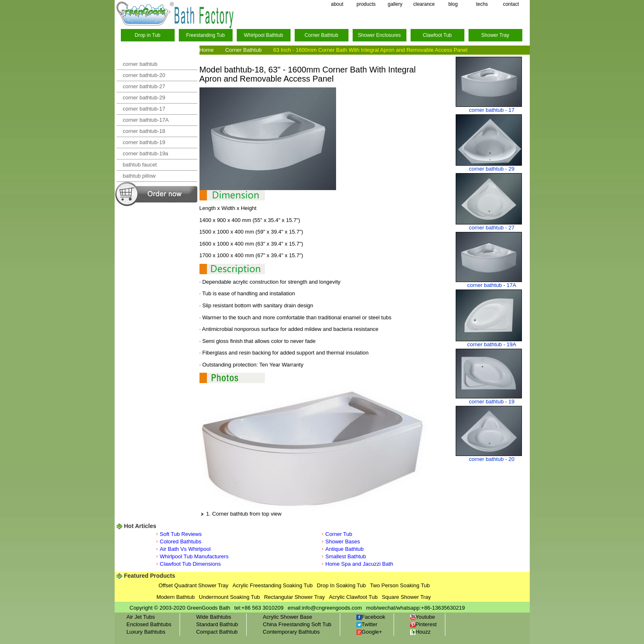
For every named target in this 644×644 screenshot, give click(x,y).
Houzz (421, 632)
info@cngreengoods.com (332, 608)
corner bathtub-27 (144, 86)
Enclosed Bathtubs (149, 624)
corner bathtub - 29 (492, 169)
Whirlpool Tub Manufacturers (194, 556)
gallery (395, 4)
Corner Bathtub (321, 35)
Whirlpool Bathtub (263, 35)
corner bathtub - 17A (492, 285)
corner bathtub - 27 (492, 228)
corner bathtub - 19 (492, 402)
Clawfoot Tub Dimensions (190, 564)
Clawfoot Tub (437, 35)
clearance (424, 4)
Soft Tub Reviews (181, 534)
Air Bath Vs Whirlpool (185, 549)
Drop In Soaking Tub (342, 585)
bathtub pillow (139, 176)
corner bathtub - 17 (492, 110)
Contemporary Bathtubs (291, 632)
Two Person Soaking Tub (400, 585)
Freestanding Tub (205, 35)
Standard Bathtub (217, 624)
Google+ (369, 632)
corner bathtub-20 (144, 75)
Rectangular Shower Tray (294, 597)
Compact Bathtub (217, 632)
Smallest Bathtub (346, 556)
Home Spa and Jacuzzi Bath (359, 564)
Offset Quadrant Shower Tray (193, 585)
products (366, 4)
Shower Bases (343, 541)
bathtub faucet (140, 165)
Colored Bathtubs (180, 541)
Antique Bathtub (345, 549)
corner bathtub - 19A (492, 344)
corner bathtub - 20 (492, 459)
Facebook (371, 617)
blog (453, 4)
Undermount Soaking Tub (229, 597)
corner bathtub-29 (144, 98)
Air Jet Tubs (141, 617)
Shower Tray (495, 35)
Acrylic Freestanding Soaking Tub (273, 585)
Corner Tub (339, 534)
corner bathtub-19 (144, 142)
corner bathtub (140, 64)
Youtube (423, 617)
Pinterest (423, 624)
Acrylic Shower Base (287, 617)
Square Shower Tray (406, 597)
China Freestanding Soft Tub (297, 624)
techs (482, 4)
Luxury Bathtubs (146, 632)
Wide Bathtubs (214, 617)
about (337, 4)
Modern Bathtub (176, 597)
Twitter (367, 624)
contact (511, 4)
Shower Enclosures (379, 35)
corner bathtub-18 (144, 131)
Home (207, 50)
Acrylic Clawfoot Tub (353, 597)
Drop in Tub (147, 35)
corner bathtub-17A (146, 120)
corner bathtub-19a (146, 153)
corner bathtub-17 (144, 109)
